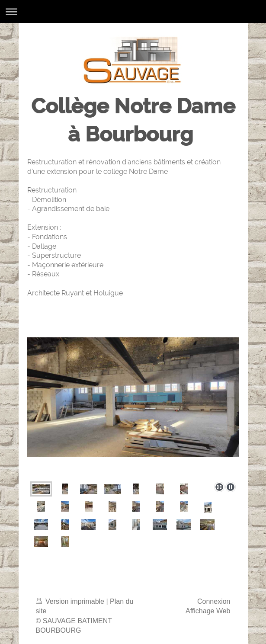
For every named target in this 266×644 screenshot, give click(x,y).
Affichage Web (208, 611)
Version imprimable (71, 601)
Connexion (214, 601)
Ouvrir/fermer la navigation (133, 11)
